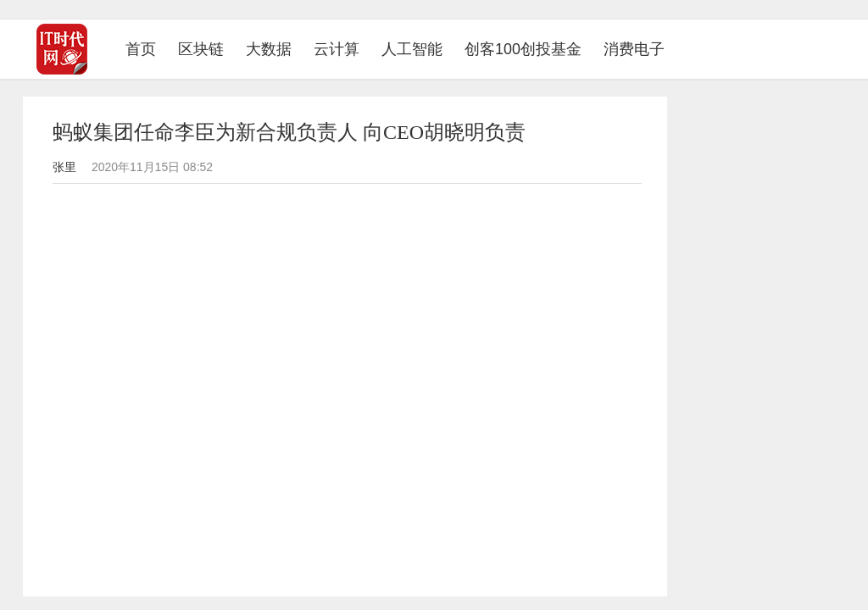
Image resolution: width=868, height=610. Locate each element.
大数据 (269, 49)
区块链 (201, 49)
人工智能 (412, 49)
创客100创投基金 (523, 49)
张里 (64, 167)
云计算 (337, 49)
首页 (146, 49)
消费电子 (634, 49)
